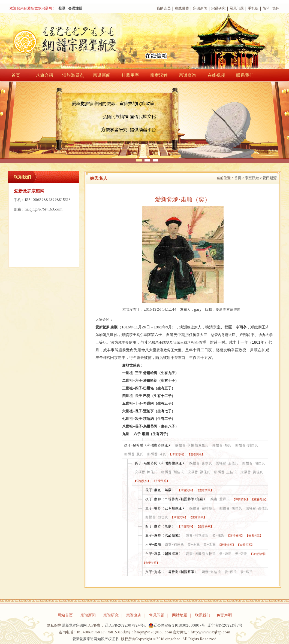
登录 (62, 8)
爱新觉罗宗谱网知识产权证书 (96, 639)
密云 (140, 358)
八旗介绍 (44, 75)
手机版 (253, 8)
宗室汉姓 (159, 75)
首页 (16, 75)
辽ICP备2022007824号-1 (125, 625)
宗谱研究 (218, 8)
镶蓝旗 (192, 327)
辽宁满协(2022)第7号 (225, 625)
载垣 (187, 342)
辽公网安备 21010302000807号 (177, 625)
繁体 (276, 8)
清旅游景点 (73, 75)
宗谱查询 (188, 75)
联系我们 (245, 75)
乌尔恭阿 (144, 335)
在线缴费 (182, 8)
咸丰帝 (123, 342)
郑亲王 (157, 342)
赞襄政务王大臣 (169, 350)
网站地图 (180, 615)
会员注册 (75, 8)
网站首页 (65, 615)
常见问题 (237, 8)
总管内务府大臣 (223, 335)
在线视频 (216, 75)
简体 (266, 8)
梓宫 (107, 358)
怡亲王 (178, 342)
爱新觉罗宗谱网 (228, 309)
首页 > (239, 178)
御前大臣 (200, 335)
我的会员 (164, 8)
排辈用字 (130, 75)
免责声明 (224, 615)
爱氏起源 (270, 178)
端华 (166, 342)
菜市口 (180, 358)
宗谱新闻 (200, 8)
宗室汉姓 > (253, 178)
